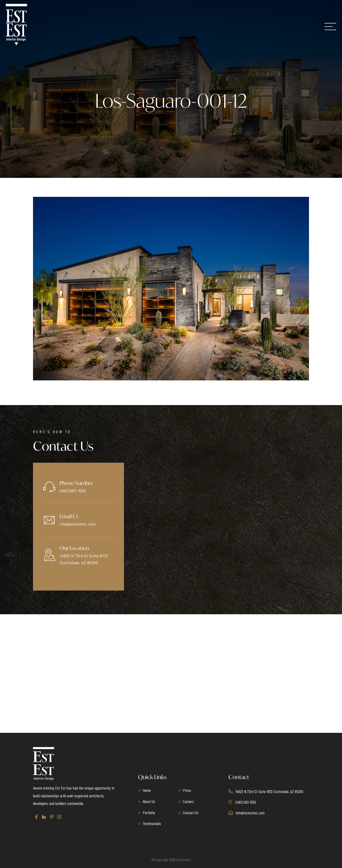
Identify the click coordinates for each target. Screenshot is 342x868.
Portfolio (149, 813)
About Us (149, 801)
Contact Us (191, 813)
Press (187, 790)
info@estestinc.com (78, 524)
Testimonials (152, 823)
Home (147, 790)
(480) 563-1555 (73, 491)
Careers (188, 801)
